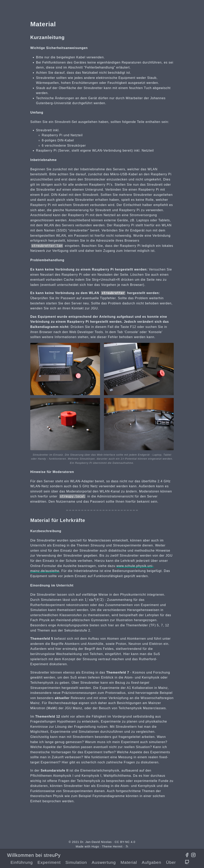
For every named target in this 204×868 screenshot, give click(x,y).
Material (129, 862)
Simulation (76, 862)
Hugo (95, 846)
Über (171, 862)
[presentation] (94, 600)
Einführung (22, 862)
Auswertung (104, 862)
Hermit (118, 846)
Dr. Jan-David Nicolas (96, 842)
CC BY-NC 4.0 (125, 842)
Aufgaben (151, 862)
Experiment (49, 862)
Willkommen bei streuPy (34, 855)
